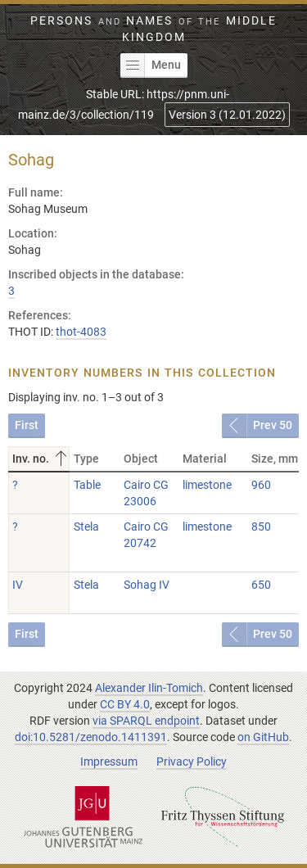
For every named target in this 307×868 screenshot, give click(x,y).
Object (141, 459)
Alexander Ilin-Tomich (149, 688)
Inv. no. (41, 459)
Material (205, 459)
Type (86, 459)
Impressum (109, 762)
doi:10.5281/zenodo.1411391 (91, 737)
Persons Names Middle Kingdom (153, 29)
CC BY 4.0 (125, 704)
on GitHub (263, 737)
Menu (151, 66)
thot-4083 (81, 332)
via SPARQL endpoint (146, 721)
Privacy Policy (192, 762)
